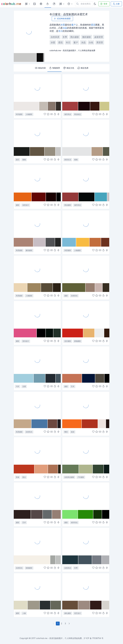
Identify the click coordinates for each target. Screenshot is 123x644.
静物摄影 (78, 341)
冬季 (65, 37)
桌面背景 (99, 37)
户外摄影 (81, 477)
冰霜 (63, 25)
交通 (24, 386)
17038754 (97, 638)
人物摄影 (29, 114)
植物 (24, 160)
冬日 (60, 31)
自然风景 (55, 37)
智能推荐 (54, 68)
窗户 (74, 25)
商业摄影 (68, 205)
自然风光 (74, 296)
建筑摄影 (29, 250)
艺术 (73, 386)
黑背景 (100, 42)
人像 (24, 613)
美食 (18, 477)
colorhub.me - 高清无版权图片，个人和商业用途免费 (59, 638)
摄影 (18, 205)
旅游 (73, 432)
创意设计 (26, 205)
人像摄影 (29, 296)
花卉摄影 (68, 341)
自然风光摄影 (69, 477)
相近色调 (83, 68)
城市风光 (68, 114)
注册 (116, 4)
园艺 (18, 160)
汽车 (18, 386)
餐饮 (66, 432)
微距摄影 (87, 37)
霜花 (93, 25)
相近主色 (69, 68)
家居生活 (68, 160)
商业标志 (78, 114)
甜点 (24, 477)
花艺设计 (78, 613)
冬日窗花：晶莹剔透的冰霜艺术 (69, 14)
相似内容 (40, 68)
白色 (91, 42)
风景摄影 (19, 250)
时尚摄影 (19, 114)
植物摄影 (29, 568)
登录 (104, 4)
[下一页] (69, 624)
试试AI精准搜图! (62, 19)
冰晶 (65, 28)
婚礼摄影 (68, 613)
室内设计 (26, 341)
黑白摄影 (75, 37)
